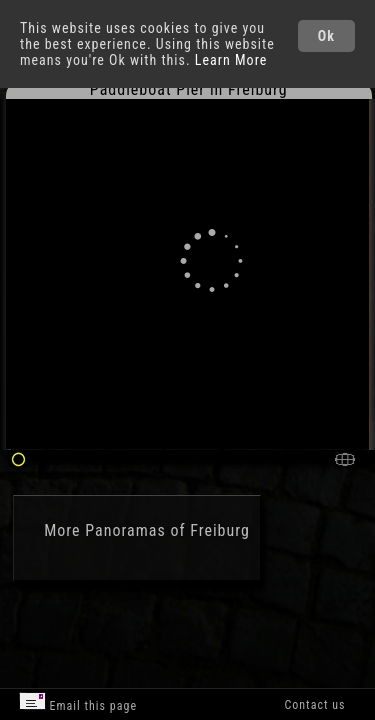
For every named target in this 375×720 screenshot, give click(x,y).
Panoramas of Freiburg (167, 530)
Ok (326, 36)
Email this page (78, 702)
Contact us (314, 705)
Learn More (231, 60)
